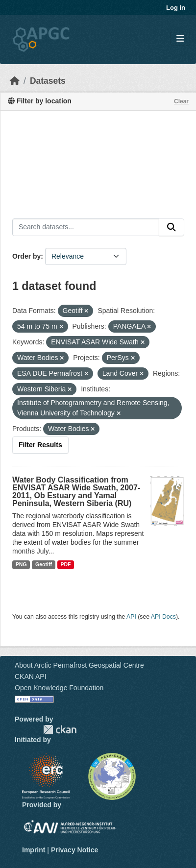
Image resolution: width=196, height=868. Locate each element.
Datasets (48, 81)
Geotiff (44, 564)
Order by (26, 256)
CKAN (60, 730)
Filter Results (40, 445)
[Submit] (171, 227)
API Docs (163, 617)
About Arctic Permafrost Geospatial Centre (79, 665)
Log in (176, 8)
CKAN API (31, 676)
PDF (65, 564)
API (131, 617)
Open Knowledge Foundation (59, 688)
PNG (21, 564)
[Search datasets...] (86, 227)
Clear (181, 101)
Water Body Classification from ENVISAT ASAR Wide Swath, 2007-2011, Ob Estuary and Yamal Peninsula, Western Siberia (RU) (76, 492)
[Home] (15, 81)
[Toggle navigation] (180, 39)
